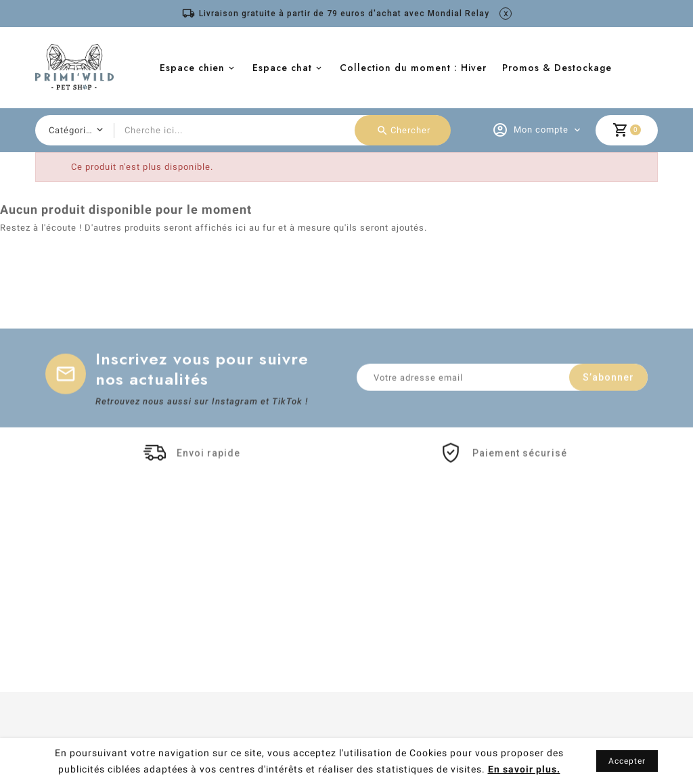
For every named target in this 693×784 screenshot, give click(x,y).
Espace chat (282, 68)
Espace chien (192, 68)
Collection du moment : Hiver (413, 68)
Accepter (627, 761)
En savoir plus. (524, 769)
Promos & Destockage (557, 68)
